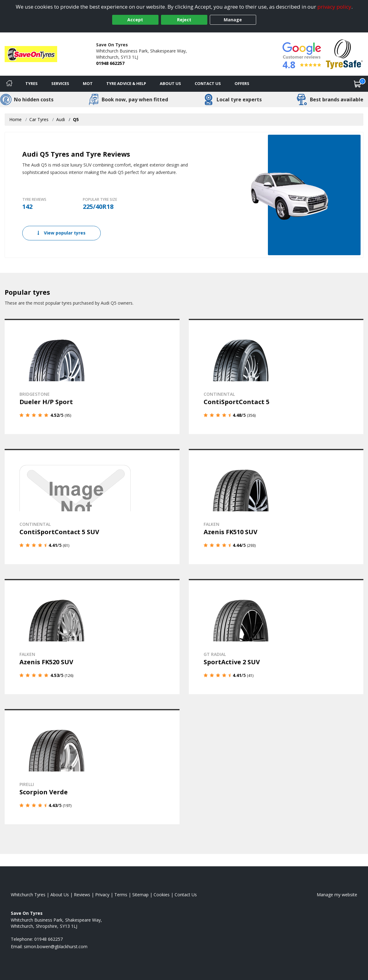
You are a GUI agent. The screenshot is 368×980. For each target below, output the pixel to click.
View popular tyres (61, 233)
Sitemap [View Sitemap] (140, 893)
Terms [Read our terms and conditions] (121, 893)
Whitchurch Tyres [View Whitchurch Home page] (28, 893)
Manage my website (337, 893)
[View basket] (357, 84)
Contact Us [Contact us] (208, 83)
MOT (88, 83)
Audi (61, 119)
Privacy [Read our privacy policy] (102, 893)
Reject (184, 20)
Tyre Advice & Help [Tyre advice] (126, 83)
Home (15, 119)
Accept (135, 20)
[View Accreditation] (344, 54)
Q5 (76, 119)
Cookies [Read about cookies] (162, 893)
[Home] (9, 84)
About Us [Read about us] (60, 893)
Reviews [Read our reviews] (82, 893)
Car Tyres (39, 119)
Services (60, 83)
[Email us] (56, 945)
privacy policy (334, 7)
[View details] (92, 376)
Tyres (32, 83)
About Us (170, 83)
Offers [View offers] (242, 83)
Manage (233, 20)
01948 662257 (110, 63)
